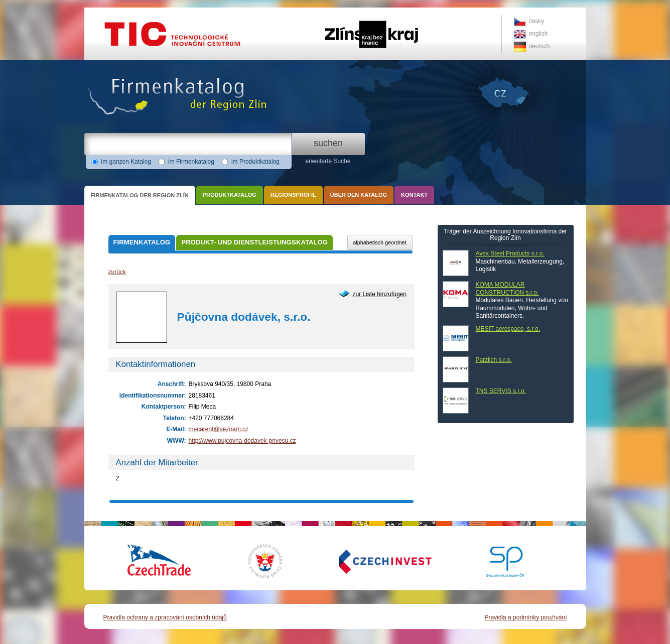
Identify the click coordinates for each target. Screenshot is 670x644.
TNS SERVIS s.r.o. (501, 391)
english (539, 34)
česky (537, 21)
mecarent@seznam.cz (219, 429)
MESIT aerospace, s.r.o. (508, 329)
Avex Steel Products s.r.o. (510, 253)
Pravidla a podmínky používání (525, 617)
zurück (117, 272)
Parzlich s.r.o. (494, 360)
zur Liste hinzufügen (380, 294)
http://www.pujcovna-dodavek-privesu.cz (242, 441)
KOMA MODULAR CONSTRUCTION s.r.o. (507, 289)
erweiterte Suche (328, 161)
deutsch (540, 46)
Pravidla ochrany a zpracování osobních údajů (165, 617)
